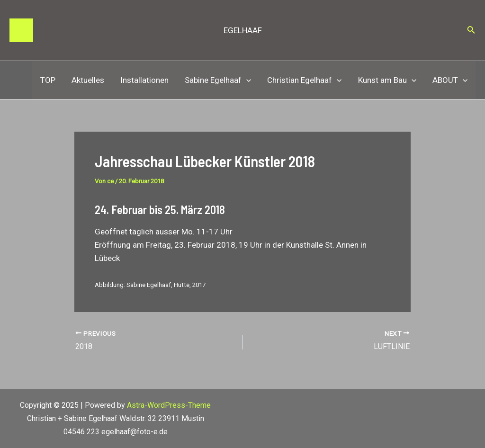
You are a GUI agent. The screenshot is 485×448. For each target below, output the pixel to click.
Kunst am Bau (387, 80)
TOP (48, 80)
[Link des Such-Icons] (471, 31)
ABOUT (450, 80)
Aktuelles (88, 80)
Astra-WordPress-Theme (169, 405)
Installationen (144, 80)
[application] (246, 80)
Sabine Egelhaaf (218, 80)
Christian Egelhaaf (304, 80)
